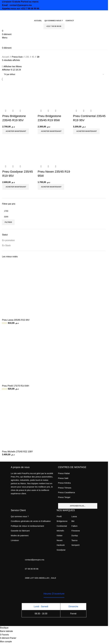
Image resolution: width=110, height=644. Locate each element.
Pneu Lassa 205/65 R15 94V (16, 320)
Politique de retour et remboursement (27, 526)
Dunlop (75, 535)
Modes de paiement (20, 535)
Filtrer (8, 222)
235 (27, 57)
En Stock (6, 245)
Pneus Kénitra (64, 483)
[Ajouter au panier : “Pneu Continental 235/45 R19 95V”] (86, 131)
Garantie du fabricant (20, 530)
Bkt (73, 521)
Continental (62, 526)
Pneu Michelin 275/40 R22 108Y (17, 451)
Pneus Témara (65, 487)
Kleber (60, 535)
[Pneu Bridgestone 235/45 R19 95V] (15, 94)
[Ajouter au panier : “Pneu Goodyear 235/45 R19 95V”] (15, 187)
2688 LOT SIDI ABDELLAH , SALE (41, 578)
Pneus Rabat (64, 473)
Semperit (76, 545)
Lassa (74, 516)
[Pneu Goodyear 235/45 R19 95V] (15, 150)
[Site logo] (15, 14)
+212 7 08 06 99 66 (30, 9)
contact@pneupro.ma (21, 5)
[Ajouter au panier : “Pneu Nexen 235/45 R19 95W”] (51, 187)
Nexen (60, 540)
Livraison (15, 540)
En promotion (8, 240)
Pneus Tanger (64, 497)
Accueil (5, 57)
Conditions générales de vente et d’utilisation (31, 521)
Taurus (75, 540)
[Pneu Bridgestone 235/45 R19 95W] (51, 94)
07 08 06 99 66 (32, 568)
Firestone (76, 530)
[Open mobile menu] (5, 38)
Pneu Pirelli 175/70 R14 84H (16, 386)
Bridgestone (62, 521)
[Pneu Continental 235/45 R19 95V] (86, 94)
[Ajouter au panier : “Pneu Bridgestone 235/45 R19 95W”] (51, 131)
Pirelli (59, 516)
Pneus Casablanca (67, 492)
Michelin (60, 530)
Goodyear (61, 550)
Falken (75, 526)
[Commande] (54, 74)
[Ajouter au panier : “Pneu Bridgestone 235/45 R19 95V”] (15, 131)
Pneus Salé (63, 478)
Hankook (61, 545)
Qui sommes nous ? (20, 516)
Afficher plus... (78, 506)
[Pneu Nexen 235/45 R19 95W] (51, 150)
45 (33, 57)
